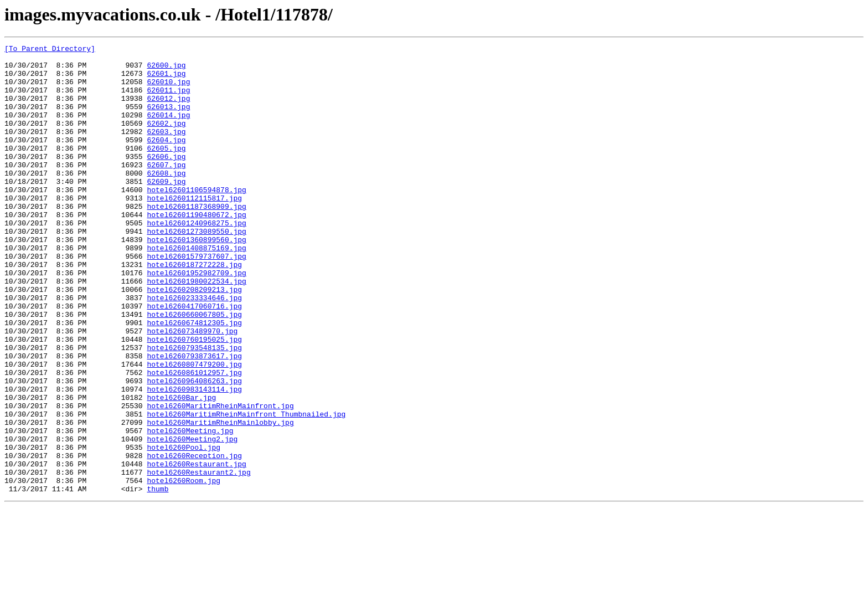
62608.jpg (166, 199)
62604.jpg (166, 160)
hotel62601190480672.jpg (196, 249)
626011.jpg (168, 100)
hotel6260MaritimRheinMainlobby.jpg (220, 499)
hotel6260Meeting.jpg (190, 508)
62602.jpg (166, 140)
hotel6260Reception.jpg (194, 538)
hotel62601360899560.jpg (196, 279)
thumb (157, 578)
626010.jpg (168, 90)
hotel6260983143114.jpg (194, 459)
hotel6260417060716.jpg (194, 359)
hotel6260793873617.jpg (194, 419)
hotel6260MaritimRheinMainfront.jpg (220, 479)
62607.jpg (166, 189)
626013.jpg (168, 120)
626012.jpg (168, 110)
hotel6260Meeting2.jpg (192, 518)
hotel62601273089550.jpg (196, 269)
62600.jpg (166, 70)
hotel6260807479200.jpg (194, 429)
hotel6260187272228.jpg (194, 309)
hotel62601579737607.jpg (196, 299)
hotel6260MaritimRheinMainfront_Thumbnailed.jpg (246, 489)
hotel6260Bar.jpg (181, 469)
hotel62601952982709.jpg (196, 319)
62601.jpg (166, 80)
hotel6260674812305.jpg (194, 379)
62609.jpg (166, 209)
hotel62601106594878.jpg (196, 219)
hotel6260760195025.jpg (194, 399)
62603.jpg (166, 150)
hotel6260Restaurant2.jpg (198, 558)
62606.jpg (166, 179)
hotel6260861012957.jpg (194, 439)
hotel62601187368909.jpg (196, 239)
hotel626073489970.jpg (192, 389)
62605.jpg (166, 169)
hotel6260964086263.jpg (194, 449)
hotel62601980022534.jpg (196, 329)
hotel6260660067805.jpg (194, 369)
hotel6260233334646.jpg (194, 349)
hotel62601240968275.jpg (196, 259)
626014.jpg (168, 130)
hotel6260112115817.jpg (194, 229)
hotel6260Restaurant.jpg (196, 548)
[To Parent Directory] (50, 50)
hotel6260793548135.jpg (194, 409)
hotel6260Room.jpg (184, 568)
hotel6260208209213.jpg (194, 339)
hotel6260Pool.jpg (184, 528)
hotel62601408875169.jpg (196, 289)
